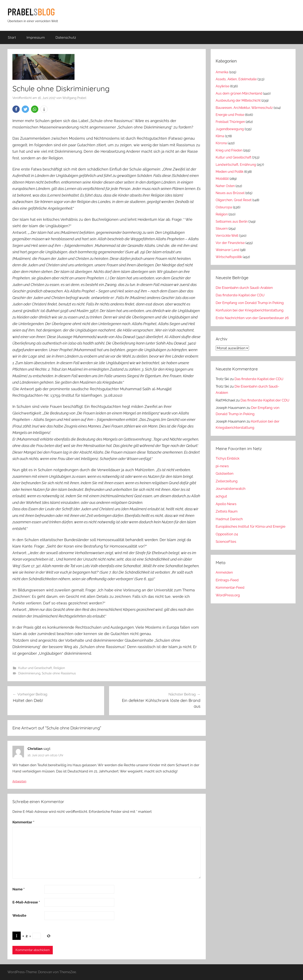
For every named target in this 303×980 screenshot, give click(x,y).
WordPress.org (228, 595)
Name (19, 889)
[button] (16, 109)
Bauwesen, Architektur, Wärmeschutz (244, 108)
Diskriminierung (29, 673)
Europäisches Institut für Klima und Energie (251, 526)
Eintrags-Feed (227, 580)
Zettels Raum (227, 511)
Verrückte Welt (227, 236)
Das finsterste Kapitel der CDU (240, 295)
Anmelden (224, 572)
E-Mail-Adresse (26, 902)
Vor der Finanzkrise (230, 243)
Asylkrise (222, 86)
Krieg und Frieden (229, 150)
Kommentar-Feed (230, 587)
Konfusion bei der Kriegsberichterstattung (250, 310)
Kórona (221, 143)
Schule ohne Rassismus (59, 673)
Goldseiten (225, 473)
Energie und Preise (230, 115)
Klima (220, 136)
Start (12, 37)
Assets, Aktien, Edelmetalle (236, 79)
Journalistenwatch (231, 489)
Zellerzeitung (227, 481)
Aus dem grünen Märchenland (239, 93)
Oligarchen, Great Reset (234, 200)
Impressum (36, 37)
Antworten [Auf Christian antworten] (19, 781)
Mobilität (222, 179)
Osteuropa (224, 207)
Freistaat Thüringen (230, 122)
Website (19, 915)
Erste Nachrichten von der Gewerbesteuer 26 (252, 318)
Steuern (222, 229)
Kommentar (23, 822)
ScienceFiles (226, 542)
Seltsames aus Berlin (232, 222)
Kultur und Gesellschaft (35, 668)
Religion (59, 668)
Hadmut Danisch (229, 519)
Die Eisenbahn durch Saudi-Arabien (244, 288)
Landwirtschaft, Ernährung (236, 165)
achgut (221, 496)
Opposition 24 (227, 534)
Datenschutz (66, 37)
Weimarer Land (227, 250)
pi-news (222, 466)
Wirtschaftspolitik (229, 257)
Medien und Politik (230, 172)
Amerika (222, 72)
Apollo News (226, 504)
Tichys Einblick (228, 458)
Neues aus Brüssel (230, 193)
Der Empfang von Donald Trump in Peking (250, 303)
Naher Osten (225, 186)
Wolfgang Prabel (74, 98)
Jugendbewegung (230, 129)
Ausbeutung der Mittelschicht (238, 100)
